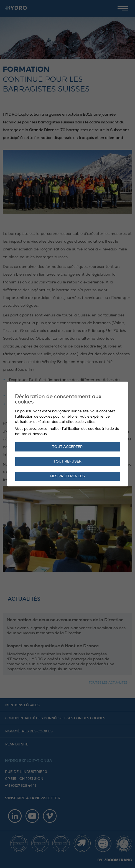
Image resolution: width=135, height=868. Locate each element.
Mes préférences (67, 476)
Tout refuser (67, 461)
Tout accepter (67, 447)
